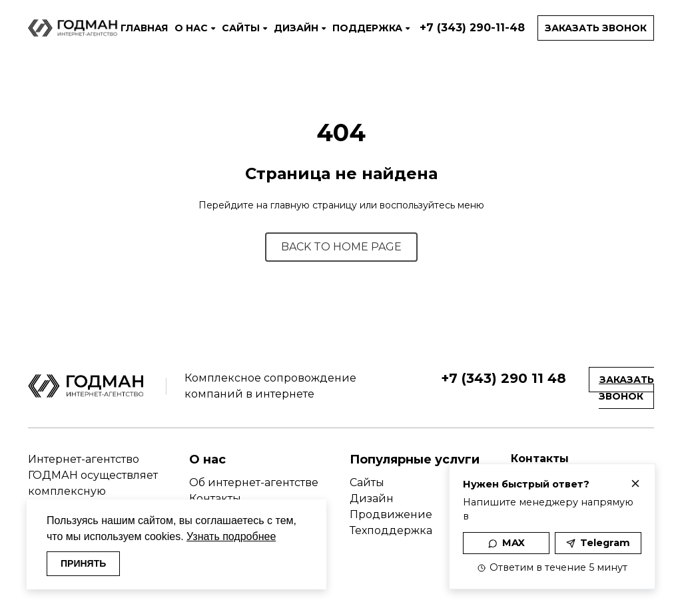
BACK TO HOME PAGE (341, 247)
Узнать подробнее (231, 536)
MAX (507, 543)
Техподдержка (391, 530)
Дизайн (372, 498)
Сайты (367, 482)
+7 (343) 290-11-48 (472, 28)
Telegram (598, 543)
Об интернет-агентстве (254, 482)
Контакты (215, 498)
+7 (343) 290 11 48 (504, 378)
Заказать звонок (596, 28)
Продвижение (391, 514)
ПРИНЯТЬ (83, 563)
